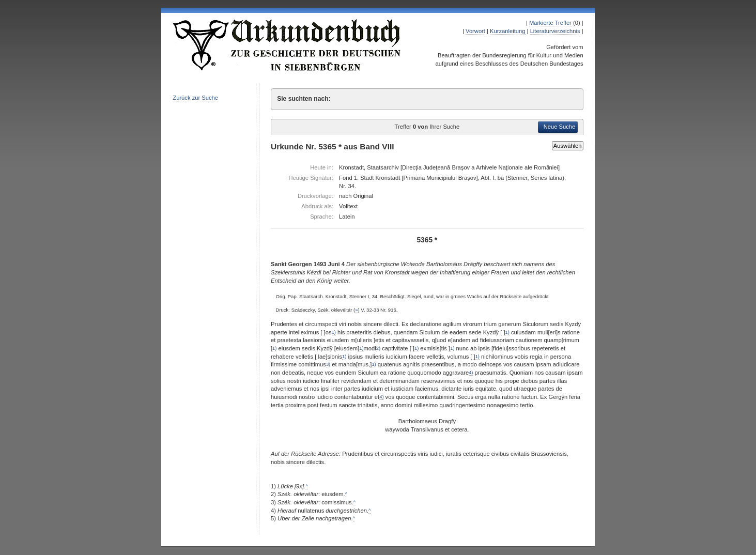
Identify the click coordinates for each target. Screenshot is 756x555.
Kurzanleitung (507, 31)
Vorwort (475, 31)
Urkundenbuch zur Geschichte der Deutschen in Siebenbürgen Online (287, 45)
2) (378, 348)
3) (328, 364)
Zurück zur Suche (195, 98)
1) (334, 332)
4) (471, 373)
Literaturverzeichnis (555, 31)
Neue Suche (560, 127)
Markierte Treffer (550, 23)
